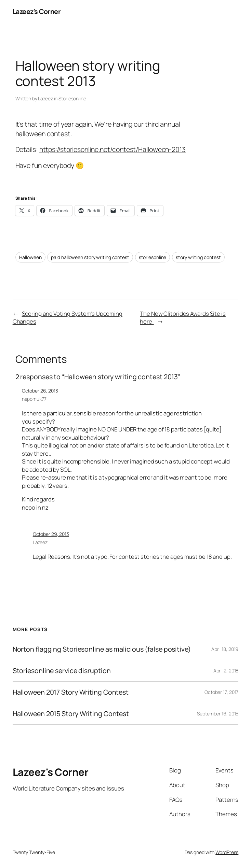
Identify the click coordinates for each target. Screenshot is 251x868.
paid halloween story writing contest (90, 257)
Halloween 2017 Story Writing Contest (71, 692)
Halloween (30, 257)
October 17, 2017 (221, 692)
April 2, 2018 (226, 671)
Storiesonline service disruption (62, 671)
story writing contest (198, 257)
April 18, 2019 (225, 649)
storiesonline (153, 257)
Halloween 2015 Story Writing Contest (71, 714)
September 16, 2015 (218, 714)
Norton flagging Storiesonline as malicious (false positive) (102, 649)
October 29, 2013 (51, 534)
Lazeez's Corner (37, 11)
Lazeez (45, 98)
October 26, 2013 (40, 391)
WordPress (227, 852)
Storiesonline (72, 98)
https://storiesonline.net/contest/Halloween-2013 (113, 149)
